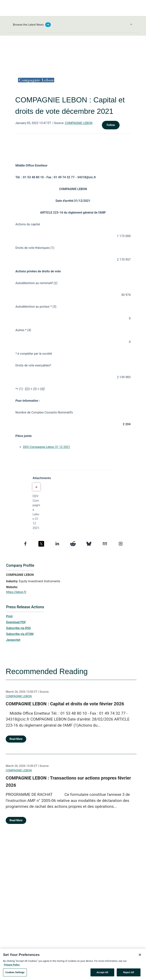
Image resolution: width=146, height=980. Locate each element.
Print (9, 616)
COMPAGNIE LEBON (79, 123)
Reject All (129, 974)
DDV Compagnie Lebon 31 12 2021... (36, 514)
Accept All (102, 974)
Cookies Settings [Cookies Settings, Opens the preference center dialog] (15, 974)
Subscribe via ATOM (20, 634)
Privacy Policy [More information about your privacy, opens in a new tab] (12, 966)
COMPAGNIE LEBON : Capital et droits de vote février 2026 (65, 704)
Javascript (13, 640)
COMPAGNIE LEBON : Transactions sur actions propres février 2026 (68, 782)
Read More (16, 739)
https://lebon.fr (16, 592)
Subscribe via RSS (18, 628)
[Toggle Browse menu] (131, 24)
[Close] (140, 957)
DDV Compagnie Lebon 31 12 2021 (47, 447)
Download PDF (16, 622)
